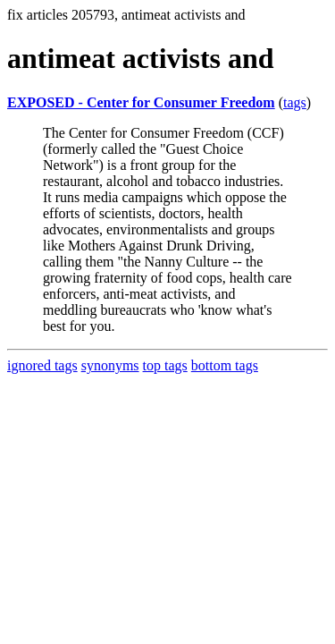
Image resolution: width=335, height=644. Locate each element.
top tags (165, 365)
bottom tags (225, 365)
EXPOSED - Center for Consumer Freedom (141, 102)
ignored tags (42, 365)
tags (295, 102)
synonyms (110, 365)
